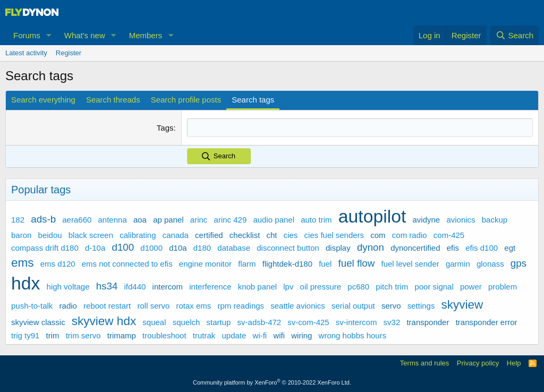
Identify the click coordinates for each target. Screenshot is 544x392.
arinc (199, 220)
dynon (371, 247)
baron (21, 235)
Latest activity (26, 53)
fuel (325, 263)
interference (210, 287)
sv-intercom (356, 322)
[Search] (515, 35)
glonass (490, 263)
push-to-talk (32, 305)
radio (68, 305)
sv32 (392, 322)
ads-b (43, 219)
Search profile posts (186, 100)
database (234, 247)
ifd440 (135, 287)
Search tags (253, 100)
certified (209, 235)
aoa (140, 220)
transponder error (487, 322)
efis (453, 247)
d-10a (95, 247)
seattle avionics (298, 305)
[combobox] (360, 128)
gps (518, 263)
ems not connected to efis (127, 263)
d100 (123, 247)
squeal (154, 322)
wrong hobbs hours (353, 335)
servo (391, 305)
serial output (353, 305)
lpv (288, 287)
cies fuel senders (334, 235)
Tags (165, 128)
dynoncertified (415, 247)
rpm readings (241, 305)
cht (272, 235)
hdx (25, 283)
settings (421, 305)
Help (514, 363)
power (471, 287)
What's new (85, 35)
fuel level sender (410, 263)
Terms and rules (424, 363)
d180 (202, 247)
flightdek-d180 (287, 263)
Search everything (43, 100)
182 (18, 220)
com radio (410, 235)
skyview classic (38, 322)
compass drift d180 (45, 247)
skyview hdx (104, 321)
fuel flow (357, 263)
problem (503, 287)
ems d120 (58, 263)
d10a (178, 247)
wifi (279, 335)
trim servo (83, 335)
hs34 (107, 286)
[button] (49, 35)
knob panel (257, 287)
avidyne (427, 220)
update (234, 335)
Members (146, 35)
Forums (27, 35)
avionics (461, 220)
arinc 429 (231, 220)
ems (23, 262)
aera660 (77, 220)
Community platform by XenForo (272, 382)
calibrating (138, 235)
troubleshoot (164, 335)
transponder (428, 322)
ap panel (168, 220)
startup (219, 322)
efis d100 (482, 247)
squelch (186, 322)
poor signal (434, 287)
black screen (91, 235)
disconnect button (288, 247)
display (338, 247)
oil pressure (321, 287)
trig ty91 (25, 335)
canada (176, 235)
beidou (50, 235)
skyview (462, 304)
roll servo (153, 305)
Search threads (113, 100)
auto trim (316, 220)
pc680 (358, 287)
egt (510, 247)
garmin (458, 263)
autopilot (372, 216)
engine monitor (205, 263)
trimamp (122, 335)
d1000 (151, 247)
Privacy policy (478, 363)
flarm (247, 263)
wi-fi (260, 335)
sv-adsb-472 (260, 322)
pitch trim (392, 287)
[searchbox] (360, 128)
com (378, 235)
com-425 (449, 235)
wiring (301, 335)
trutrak (204, 335)
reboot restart (107, 305)
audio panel (274, 220)
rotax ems (194, 305)
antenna (113, 220)
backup (495, 220)
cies (291, 235)
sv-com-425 (308, 322)
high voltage (68, 287)
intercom (168, 287)
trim (53, 335)
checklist (245, 235)
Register (69, 53)
